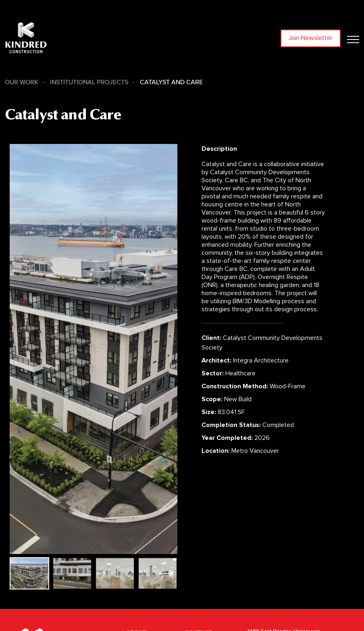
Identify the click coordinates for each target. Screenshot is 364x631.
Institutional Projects (89, 82)
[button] (168, 573)
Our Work (22, 82)
